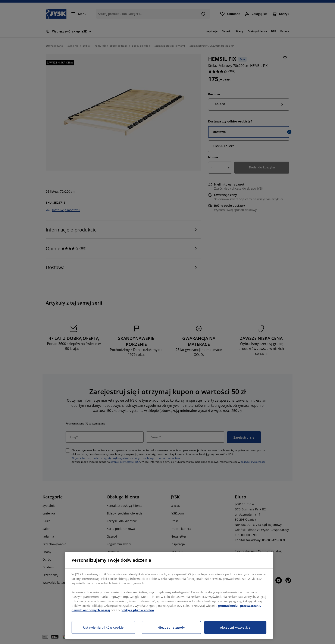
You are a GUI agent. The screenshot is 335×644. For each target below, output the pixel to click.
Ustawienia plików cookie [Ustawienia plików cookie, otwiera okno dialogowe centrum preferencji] (103, 627)
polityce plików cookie (137, 610)
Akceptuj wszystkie (235, 627)
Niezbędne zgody (171, 627)
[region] (169, 595)
